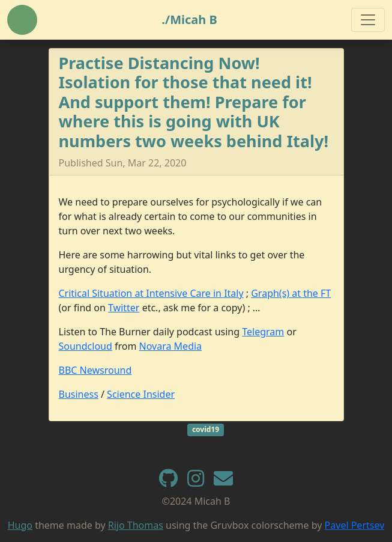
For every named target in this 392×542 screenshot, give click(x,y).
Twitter (124, 308)
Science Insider (141, 394)
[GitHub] (168, 482)
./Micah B (189, 20)
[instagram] (196, 482)
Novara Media (171, 346)
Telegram (263, 332)
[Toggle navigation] (368, 20)
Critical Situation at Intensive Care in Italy (151, 293)
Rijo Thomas (136, 525)
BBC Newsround (95, 370)
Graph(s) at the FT (291, 293)
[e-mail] (223, 482)
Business (79, 394)
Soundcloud (86, 346)
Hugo (20, 525)
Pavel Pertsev (355, 525)
